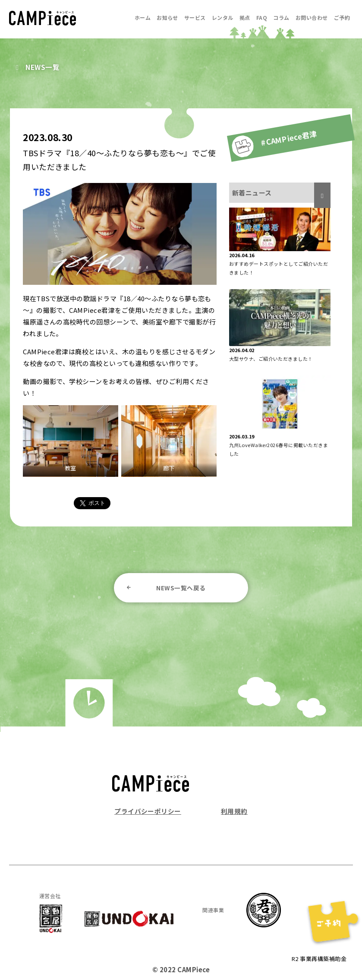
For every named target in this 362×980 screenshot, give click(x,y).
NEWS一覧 (43, 67)
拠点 (245, 17)
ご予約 (342, 17)
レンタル (223, 17)
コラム (281, 17)
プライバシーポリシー (148, 811)
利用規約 (234, 811)
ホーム (143, 17)
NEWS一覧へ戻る (181, 588)
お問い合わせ (312, 17)
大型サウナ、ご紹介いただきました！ (271, 359)
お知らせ (167, 17)
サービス (195, 17)
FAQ (262, 17)
